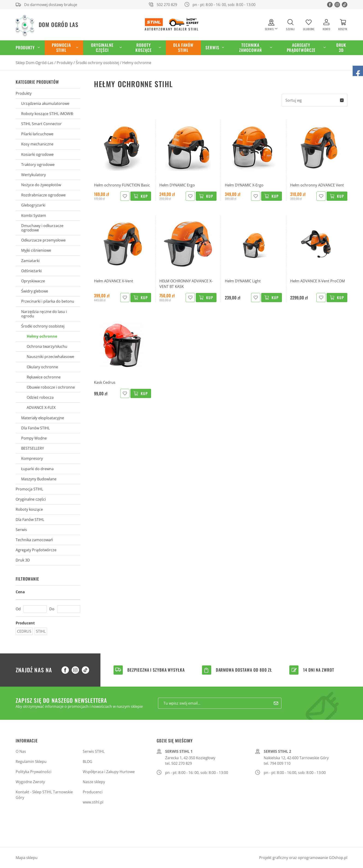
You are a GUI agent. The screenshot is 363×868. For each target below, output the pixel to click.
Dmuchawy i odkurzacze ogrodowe (42, 228)
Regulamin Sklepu (31, 762)
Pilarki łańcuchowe (37, 134)
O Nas (21, 751)
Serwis (212, 47)
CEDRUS (24, 631)
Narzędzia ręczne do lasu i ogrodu (44, 314)
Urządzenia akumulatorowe (45, 103)
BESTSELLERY (33, 448)
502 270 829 (167, 5)
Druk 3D (341, 47)
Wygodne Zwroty (30, 782)
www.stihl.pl (93, 802)
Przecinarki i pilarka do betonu (48, 301)
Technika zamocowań (250, 47)
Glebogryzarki (33, 205)
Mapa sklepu (27, 858)
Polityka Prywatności (34, 772)
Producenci (93, 792)
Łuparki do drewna (37, 469)
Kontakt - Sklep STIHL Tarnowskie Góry (44, 795)
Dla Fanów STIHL (183, 47)
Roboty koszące (143, 47)
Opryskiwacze (33, 281)
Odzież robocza (40, 397)
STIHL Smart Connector (41, 124)
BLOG (88, 762)
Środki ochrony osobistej (97, 63)
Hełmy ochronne (137, 63)
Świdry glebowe (35, 291)
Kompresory (32, 458)
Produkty (25, 47)
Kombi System (34, 216)
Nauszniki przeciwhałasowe (50, 357)
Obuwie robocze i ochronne (51, 387)
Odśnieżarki (31, 271)
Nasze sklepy (94, 782)
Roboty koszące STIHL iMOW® (47, 114)
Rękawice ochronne (44, 377)
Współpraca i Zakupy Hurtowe (109, 772)
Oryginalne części (102, 47)
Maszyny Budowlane (39, 479)
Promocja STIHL (61, 47)
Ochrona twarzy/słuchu (47, 346)
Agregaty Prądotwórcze (301, 47)
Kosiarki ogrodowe (37, 154)
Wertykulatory (34, 175)
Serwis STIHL (94, 751)
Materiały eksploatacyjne (43, 418)
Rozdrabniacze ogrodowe (43, 195)
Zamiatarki (30, 261)
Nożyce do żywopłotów (41, 185)
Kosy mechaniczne (37, 144)
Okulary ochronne (42, 367)
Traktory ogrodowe (38, 165)
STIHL (41, 631)
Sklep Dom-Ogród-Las (35, 63)
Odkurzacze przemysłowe (43, 240)
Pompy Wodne (34, 438)
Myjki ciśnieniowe (36, 250)
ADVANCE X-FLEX (41, 407)
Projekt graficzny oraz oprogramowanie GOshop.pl (303, 858)
